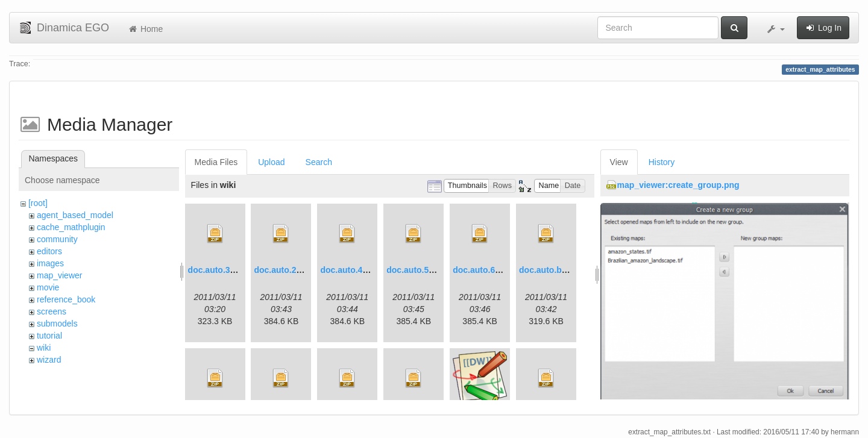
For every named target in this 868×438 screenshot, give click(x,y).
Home (145, 29)
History (662, 162)
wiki (44, 348)
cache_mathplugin (71, 227)
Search (319, 162)
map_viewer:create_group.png (678, 185)
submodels (57, 324)
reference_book (66, 299)
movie (48, 287)
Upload (271, 162)
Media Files (216, 162)
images (50, 263)
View (619, 162)
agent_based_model (75, 215)
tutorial (49, 336)
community (57, 239)
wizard (49, 360)
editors (49, 251)
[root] (38, 203)
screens (52, 311)
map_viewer (59, 275)
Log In (823, 28)
